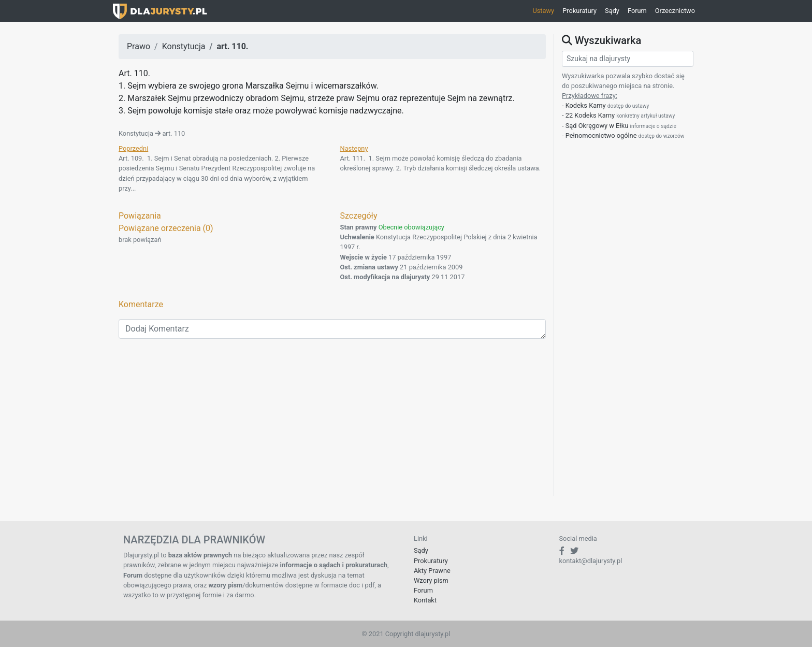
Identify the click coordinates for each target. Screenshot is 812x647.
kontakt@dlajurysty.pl (591, 561)
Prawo (139, 46)
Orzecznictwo (675, 11)
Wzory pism (431, 580)
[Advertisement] (332, 424)
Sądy (612, 11)
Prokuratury (579, 11)
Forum (637, 11)
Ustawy (543, 11)
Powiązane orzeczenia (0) (166, 228)
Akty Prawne (432, 571)
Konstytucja (184, 46)
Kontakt (425, 600)
